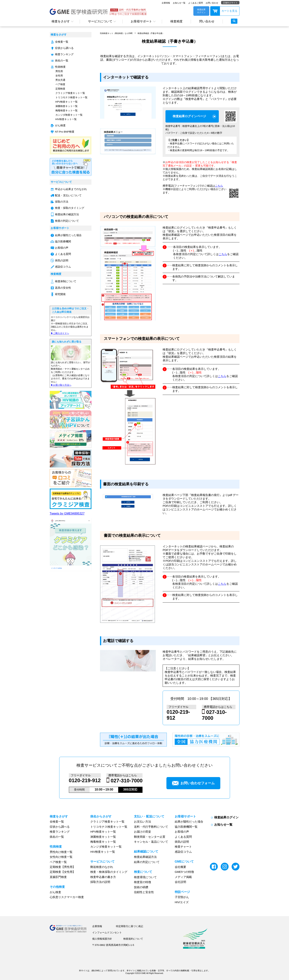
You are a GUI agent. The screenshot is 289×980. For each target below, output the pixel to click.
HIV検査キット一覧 (66, 119)
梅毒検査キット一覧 (67, 110)
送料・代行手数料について (151, 827)
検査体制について (66, 281)
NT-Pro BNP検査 (65, 132)
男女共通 (60, 80)
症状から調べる (64, 48)
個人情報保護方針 (102, 939)
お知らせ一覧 (179, 3)
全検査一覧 (62, 42)
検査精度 (176, 21)
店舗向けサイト (230, 3)
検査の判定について (67, 221)
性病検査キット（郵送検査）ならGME (116, 33)
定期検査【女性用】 (63, 872)
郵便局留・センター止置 (150, 837)
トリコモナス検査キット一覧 (71, 97)
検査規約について (133, 939)
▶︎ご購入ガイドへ (60, 333)
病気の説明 (62, 261)
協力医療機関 (63, 242)
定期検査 (60, 89)
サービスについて (100, 21)
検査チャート (183, 847)
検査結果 (189, 116)
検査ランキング (64, 54)
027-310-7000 (127, 781)
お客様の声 (62, 248)
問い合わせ (207, 21)
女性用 (59, 76)
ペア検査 (60, 84)
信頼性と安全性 (144, 892)
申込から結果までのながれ (71, 189)
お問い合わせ (212, 3)
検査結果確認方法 (145, 857)
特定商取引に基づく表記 (130, 926)
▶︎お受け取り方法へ (61, 385)
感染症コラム (63, 267)
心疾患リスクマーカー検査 (67, 897)
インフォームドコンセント (107, 932)
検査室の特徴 (143, 882)
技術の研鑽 (141, 887)
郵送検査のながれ (102, 867)
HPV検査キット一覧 (67, 102)
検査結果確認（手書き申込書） (151, 33)
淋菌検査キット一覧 (67, 106)
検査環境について (145, 877)
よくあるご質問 (196, 3)
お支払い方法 (143, 822)
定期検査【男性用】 (63, 867)
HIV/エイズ (182, 902)
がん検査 (60, 125)
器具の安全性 (63, 288)
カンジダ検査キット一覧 (69, 115)
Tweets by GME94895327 (67, 514)
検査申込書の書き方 (103, 877)
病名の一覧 (62, 61)
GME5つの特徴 (184, 872)
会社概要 (180, 867)
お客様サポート (141, 21)
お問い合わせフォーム (193, 783)
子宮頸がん (182, 897)
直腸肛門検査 (58, 877)
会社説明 (180, 882)
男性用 (59, 71)
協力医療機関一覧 (186, 827)
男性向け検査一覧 (61, 852)
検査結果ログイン (226, 817)
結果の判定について (147, 862)
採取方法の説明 (100, 882)
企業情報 (166, 3)
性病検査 (60, 67)
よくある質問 (63, 254)
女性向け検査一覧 (61, 857)
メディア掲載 (183, 877)
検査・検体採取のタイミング (109, 872)
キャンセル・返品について (151, 842)
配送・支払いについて (68, 195)
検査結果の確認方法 (67, 214)
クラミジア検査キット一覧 (70, 93)
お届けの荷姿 (143, 832)
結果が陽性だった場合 (68, 235)
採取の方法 (62, 202)
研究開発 (60, 294)
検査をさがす (61, 21)
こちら (219, 186)
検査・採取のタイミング (70, 208)
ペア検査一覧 (58, 862)
